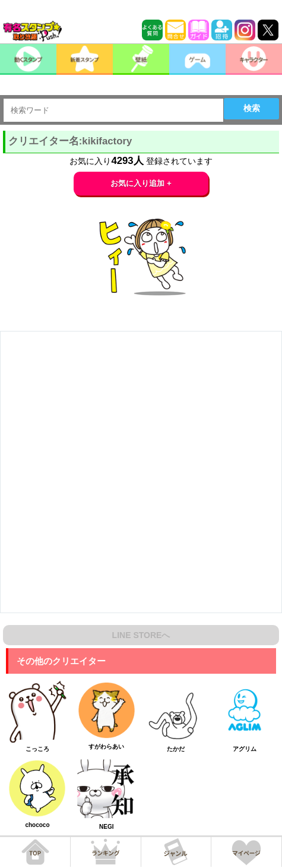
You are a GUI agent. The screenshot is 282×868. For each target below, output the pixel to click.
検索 (252, 108)
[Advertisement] (141, 472)
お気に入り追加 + (141, 183)
